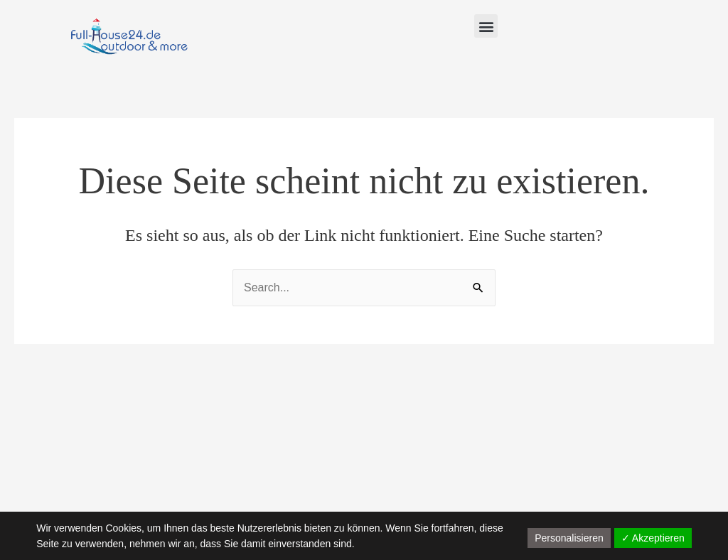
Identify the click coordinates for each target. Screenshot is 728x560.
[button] (486, 26)
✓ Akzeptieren (653, 538)
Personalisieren (569, 538)
